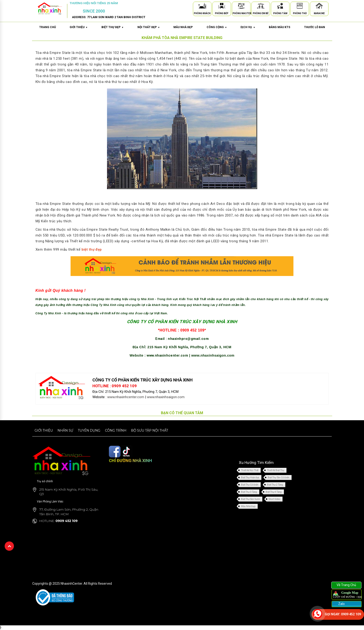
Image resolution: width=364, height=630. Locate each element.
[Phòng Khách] (202, 7)
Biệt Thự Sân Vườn (250, 499)
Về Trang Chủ (346, 585)
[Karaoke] (319, 7)
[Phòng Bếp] (222, 7)
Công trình (116, 430)
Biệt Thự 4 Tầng (274, 492)
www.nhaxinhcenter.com (168, 355)
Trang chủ (48, 27)
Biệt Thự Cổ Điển (250, 485)
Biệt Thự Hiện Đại (250, 477)
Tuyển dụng (89, 430)
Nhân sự (65, 430)
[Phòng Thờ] (300, 7)
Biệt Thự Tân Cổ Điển (278, 477)
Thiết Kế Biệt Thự (276, 470)
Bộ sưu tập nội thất (149, 430)
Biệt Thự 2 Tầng (275, 485)
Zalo (341, 604)
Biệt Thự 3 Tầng (249, 492)
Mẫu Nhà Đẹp (248, 506)
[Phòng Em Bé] (261, 7)
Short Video (274, 499)
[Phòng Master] (241, 7)
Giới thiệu (44, 430)
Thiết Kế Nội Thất (250, 470)
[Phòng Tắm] (280, 7)
